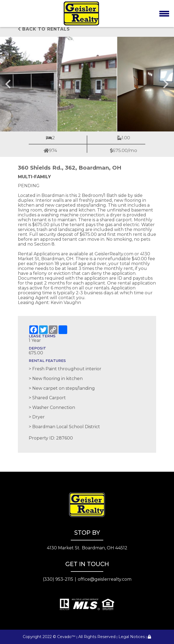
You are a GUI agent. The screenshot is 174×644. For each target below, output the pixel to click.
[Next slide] (165, 84)
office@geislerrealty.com (105, 579)
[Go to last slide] (9, 84)
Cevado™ (66, 637)
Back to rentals (44, 29)
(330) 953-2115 (58, 579)
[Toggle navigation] (164, 14)
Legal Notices (132, 637)
